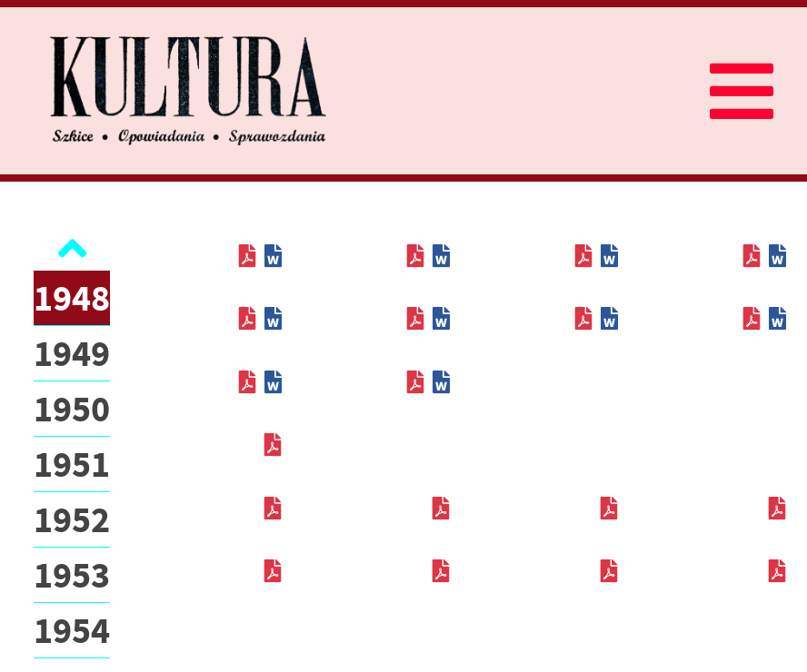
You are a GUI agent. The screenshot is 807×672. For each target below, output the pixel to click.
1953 (72, 575)
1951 (72, 464)
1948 (72, 298)
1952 (72, 519)
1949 (72, 353)
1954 (72, 630)
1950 (72, 409)
